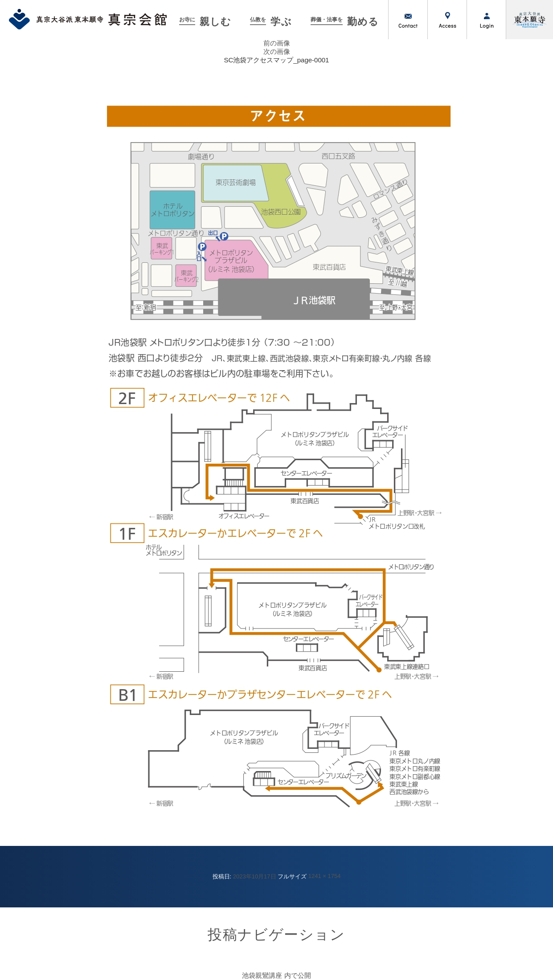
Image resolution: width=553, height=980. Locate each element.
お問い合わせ (408, 20)
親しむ (205, 22)
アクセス (447, 20)
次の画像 (277, 51)
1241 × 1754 (325, 876)
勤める (345, 22)
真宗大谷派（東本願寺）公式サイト (529, 20)
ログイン (486, 20)
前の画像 (277, 43)
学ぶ (271, 22)
